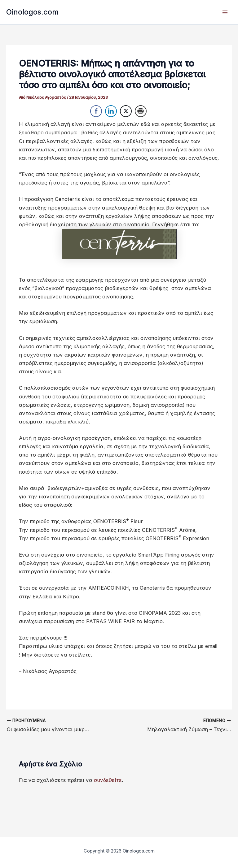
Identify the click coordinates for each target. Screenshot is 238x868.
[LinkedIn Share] (111, 111)
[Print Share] (141, 111)
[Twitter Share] (126, 111)
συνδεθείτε (108, 780)
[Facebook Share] (96, 111)
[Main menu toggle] (225, 12)
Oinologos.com (32, 12)
